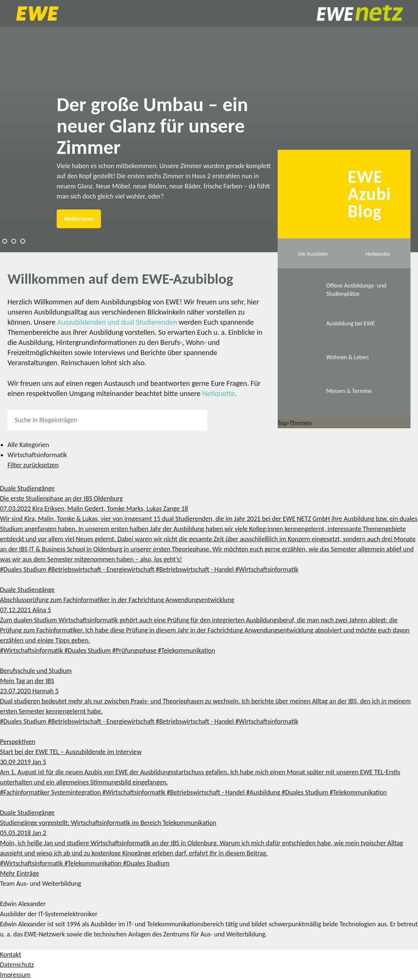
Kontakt (11, 954)
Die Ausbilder (313, 254)
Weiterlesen (79, 219)
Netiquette (219, 393)
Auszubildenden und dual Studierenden (117, 322)
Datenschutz (17, 965)
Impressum (15, 975)
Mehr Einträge (20, 873)
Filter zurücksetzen (33, 465)
